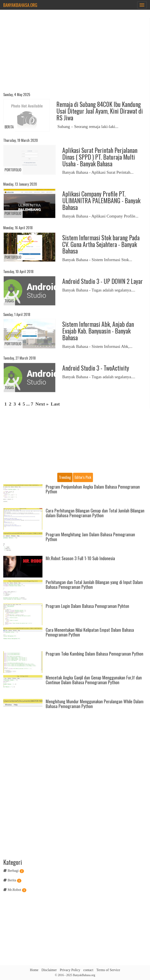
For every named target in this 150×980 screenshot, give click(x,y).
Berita (9, 127)
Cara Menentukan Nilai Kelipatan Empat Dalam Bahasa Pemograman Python (90, 632)
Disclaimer (49, 970)
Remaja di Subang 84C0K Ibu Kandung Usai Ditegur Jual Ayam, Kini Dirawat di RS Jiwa (100, 111)
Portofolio (13, 170)
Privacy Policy (70, 970)
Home (34, 970)
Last (55, 404)
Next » (42, 404)
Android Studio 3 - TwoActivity (96, 368)
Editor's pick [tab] (83, 477)
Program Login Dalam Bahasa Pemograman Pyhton (87, 606)
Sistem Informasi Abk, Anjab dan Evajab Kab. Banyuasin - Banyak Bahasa (98, 331)
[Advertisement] (75, 56)
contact (88, 970)
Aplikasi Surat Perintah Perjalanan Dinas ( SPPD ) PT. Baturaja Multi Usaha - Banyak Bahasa (100, 157)
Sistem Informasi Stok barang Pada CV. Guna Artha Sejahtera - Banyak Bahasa (101, 244)
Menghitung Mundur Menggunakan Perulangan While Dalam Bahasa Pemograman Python (95, 704)
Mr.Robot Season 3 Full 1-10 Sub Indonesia (80, 558)
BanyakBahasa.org (20, 5)
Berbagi (13, 871)
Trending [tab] (65, 477)
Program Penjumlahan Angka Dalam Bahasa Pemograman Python (93, 489)
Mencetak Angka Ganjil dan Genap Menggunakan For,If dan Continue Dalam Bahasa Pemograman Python (94, 680)
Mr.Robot (14, 890)
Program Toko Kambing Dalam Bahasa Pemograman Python (94, 654)
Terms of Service (108, 970)
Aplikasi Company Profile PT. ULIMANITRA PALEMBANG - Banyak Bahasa (101, 200)
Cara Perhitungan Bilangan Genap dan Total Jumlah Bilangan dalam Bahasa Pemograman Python (95, 513)
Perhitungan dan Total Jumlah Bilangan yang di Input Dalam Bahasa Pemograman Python (94, 584)
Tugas (9, 301)
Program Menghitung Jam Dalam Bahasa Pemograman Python (90, 537)
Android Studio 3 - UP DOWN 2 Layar (103, 281)
